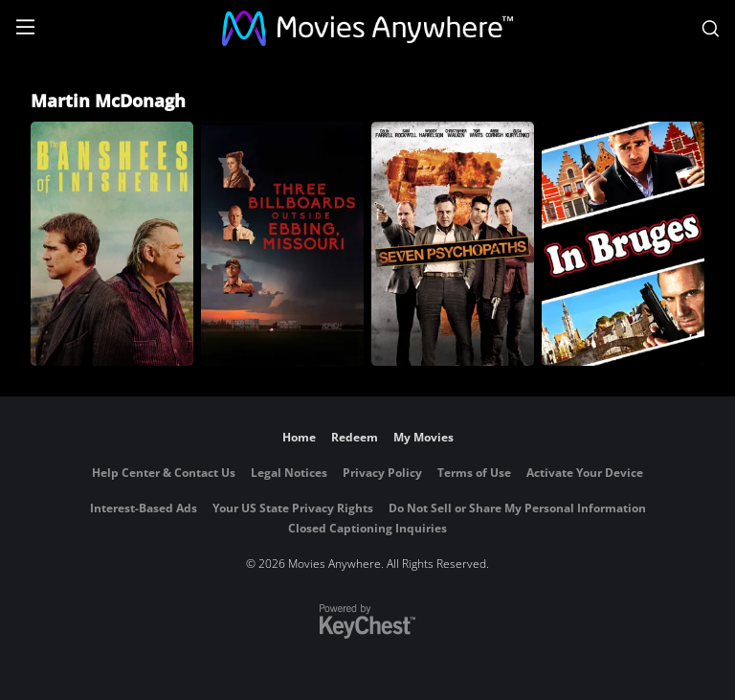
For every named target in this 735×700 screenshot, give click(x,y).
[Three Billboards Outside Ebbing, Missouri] (282, 244)
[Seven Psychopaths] (453, 244)
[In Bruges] (623, 244)
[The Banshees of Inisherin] (112, 244)
